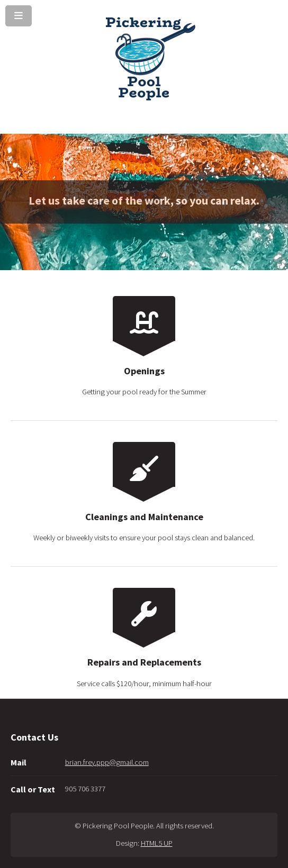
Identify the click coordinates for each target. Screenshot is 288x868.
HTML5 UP (157, 843)
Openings (144, 371)
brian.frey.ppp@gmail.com (107, 762)
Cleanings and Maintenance (144, 517)
